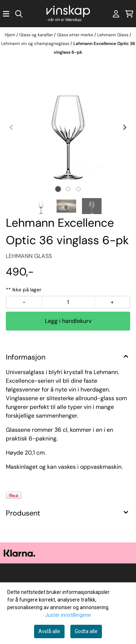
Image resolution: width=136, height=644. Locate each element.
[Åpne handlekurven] (129, 14)
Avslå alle (49, 631)
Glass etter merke (76, 35)
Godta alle (86, 631)
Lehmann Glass (113, 35)
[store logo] (68, 14)
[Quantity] (68, 302)
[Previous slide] (12, 127)
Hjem (11, 35)
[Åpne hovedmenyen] (6, 14)
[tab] (58, 189)
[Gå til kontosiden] (116, 14)
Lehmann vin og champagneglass (36, 44)
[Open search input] (19, 14)
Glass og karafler (37, 35)
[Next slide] (124, 127)
